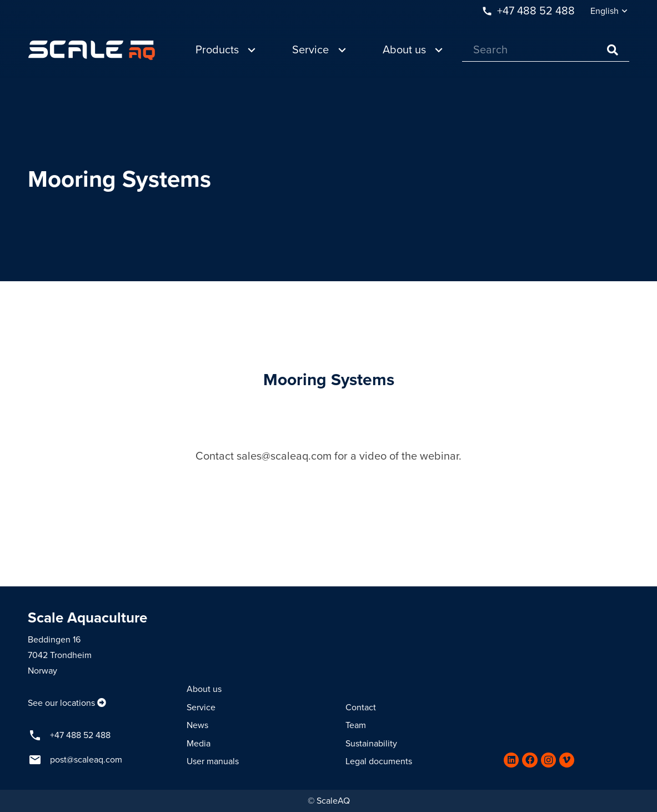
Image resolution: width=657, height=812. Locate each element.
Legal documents (379, 761)
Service (201, 708)
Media (199, 744)
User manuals (213, 761)
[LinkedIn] (511, 760)
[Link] (92, 50)
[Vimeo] (567, 760)
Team (356, 725)
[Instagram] (548, 760)
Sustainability (371, 744)
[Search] (546, 50)
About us (204, 689)
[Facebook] (530, 760)
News (197, 725)
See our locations (61, 703)
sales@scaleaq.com (284, 456)
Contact (361, 708)
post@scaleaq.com (86, 760)
